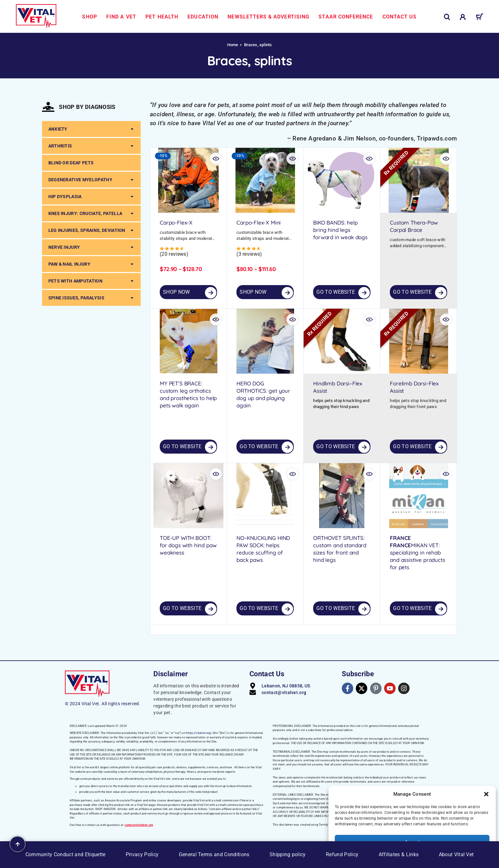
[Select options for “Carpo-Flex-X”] (211, 293)
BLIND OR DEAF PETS (71, 163)
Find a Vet (121, 17)
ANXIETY (91, 129)
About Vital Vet (456, 854)
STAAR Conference (346, 17)
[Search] (447, 17)
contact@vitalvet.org (139, 825)
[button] (486, 794)
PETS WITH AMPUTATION (91, 281)
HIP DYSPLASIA (91, 197)
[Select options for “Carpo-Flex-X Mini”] (287, 293)
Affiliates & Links (399, 854)
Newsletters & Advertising (268, 17)
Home (233, 45)
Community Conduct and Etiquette (66, 854)
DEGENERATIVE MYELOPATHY (91, 180)
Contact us (400, 17)
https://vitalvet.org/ (199, 733)
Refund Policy (342, 854)
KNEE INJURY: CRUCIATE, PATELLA (91, 213)
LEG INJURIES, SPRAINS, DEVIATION (91, 230)
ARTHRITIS (91, 146)
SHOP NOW (176, 292)
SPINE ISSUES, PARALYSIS (91, 298)
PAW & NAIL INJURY (91, 264)
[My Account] (463, 17)
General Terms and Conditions (214, 854)
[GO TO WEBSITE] (364, 293)
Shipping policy (288, 854)
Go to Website (336, 292)
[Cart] (479, 18)
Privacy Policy (142, 854)
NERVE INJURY (91, 247)
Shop (89, 17)
